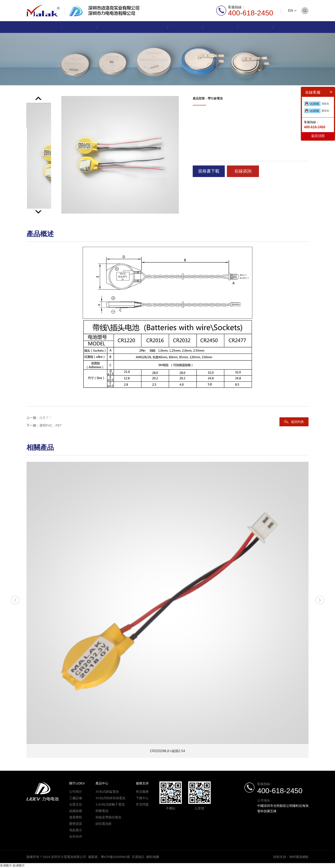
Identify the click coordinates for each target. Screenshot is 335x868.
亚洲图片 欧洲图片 (12, 865)
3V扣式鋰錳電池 (107, 792)
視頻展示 (76, 830)
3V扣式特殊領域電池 (110, 798)
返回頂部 (318, 136)
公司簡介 (76, 792)
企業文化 (76, 804)
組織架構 (76, 811)
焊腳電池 (102, 811)
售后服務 (142, 792)
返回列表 (297, 422)
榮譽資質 (76, 824)
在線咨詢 (243, 171)
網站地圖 (153, 857)
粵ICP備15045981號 (115, 857)
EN (291, 11)
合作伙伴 (76, 836)
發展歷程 (76, 817)
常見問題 (142, 804)
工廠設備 (76, 798)
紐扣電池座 (104, 824)
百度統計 (138, 857)
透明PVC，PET (51, 425)
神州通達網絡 (299, 857)
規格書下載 (209, 171)
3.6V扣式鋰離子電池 (110, 804)
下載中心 (142, 798)
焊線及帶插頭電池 (108, 817)
